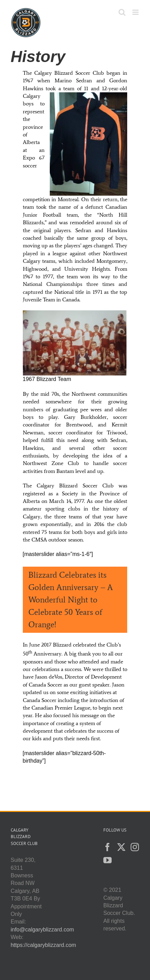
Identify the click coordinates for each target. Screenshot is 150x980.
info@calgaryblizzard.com (42, 930)
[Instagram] (135, 847)
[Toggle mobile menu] (136, 12)
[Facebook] (107, 847)
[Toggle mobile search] (122, 12)
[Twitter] (121, 847)
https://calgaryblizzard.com (43, 945)
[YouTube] (107, 860)
